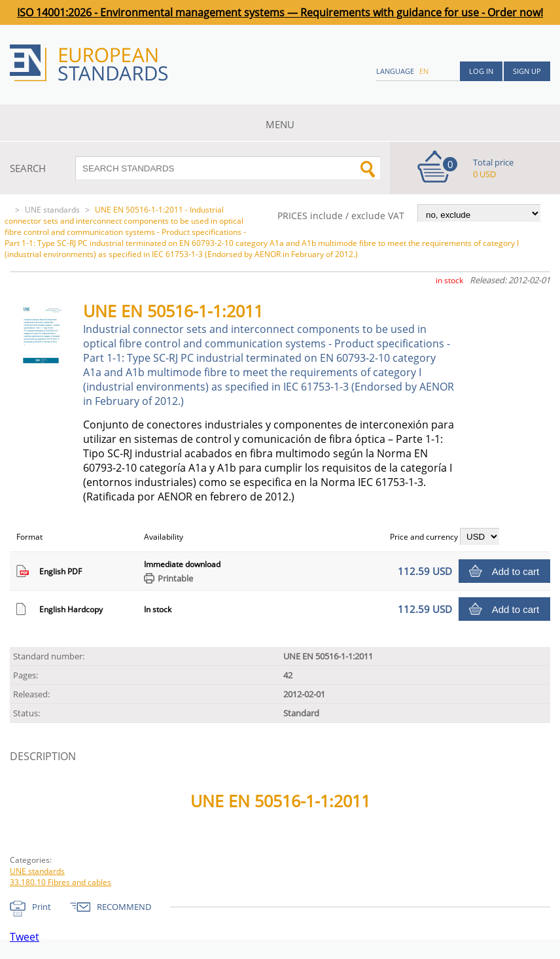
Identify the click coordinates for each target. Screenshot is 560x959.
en (424, 71)
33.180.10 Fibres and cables (61, 882)
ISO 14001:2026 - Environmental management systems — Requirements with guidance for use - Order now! (280, 12)
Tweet (25, 937)
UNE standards (52, 210)
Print (42, 907)
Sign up (527, 71)
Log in (481, 71)
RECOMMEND (124, 907)
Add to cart (516, 571)
